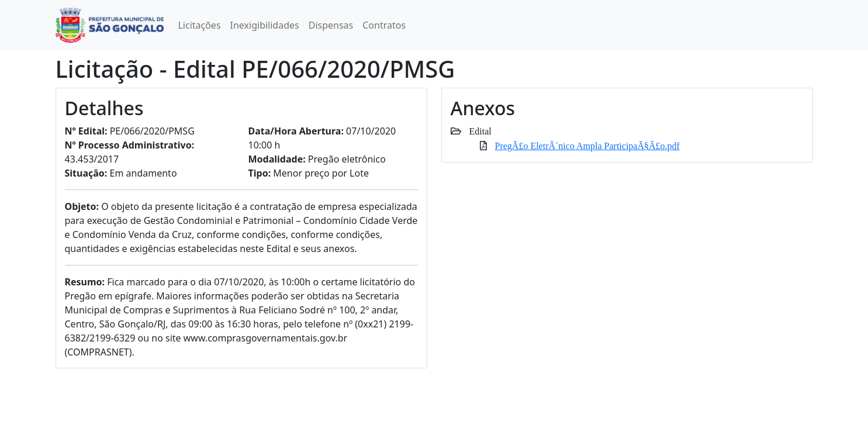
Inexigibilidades (265, 25)
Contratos (384, 25)
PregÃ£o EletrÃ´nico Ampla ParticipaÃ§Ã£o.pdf (587, 146)
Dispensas (331, 25)
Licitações (199, 25)
